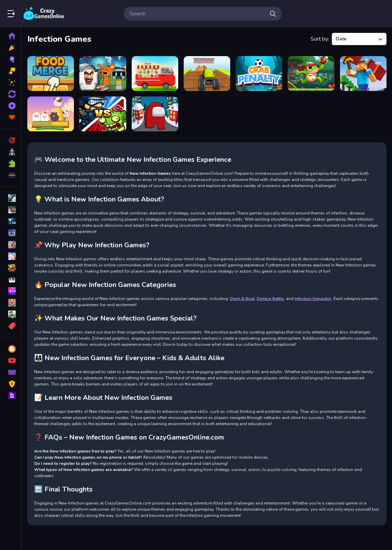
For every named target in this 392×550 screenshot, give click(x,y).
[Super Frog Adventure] (311, 74)
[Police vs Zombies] (103, 114)
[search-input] (197, 14)
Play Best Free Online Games (44, 14)
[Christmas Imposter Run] (155, 114)
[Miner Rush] (363, 74)
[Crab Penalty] (259, 74)
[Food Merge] (51, 74)
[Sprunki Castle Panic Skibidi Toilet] (103, 74)
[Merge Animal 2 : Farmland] (51, 114)
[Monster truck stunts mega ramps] (207, 74)
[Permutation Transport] (155, 74)
